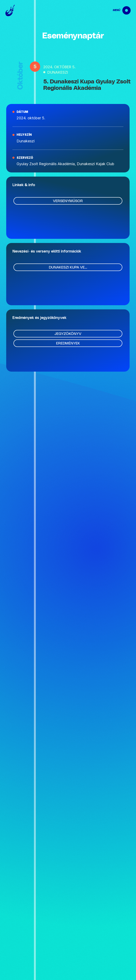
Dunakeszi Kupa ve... (68, 267)
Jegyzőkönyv (68, 334)
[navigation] (118, 10)
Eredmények (68, 343)
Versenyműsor (68, 201)
